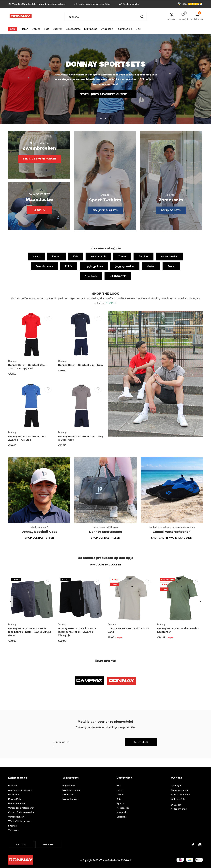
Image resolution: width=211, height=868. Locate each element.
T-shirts (143, 256)
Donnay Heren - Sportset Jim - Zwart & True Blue (27, 438)
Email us (48, 844)
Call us (21, 844)
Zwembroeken (44, 266)
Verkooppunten (16, 817)
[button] (101, 119)
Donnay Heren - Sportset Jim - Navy (81, 365)
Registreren (69, 785)
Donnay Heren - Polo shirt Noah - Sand (128, 630)
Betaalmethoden (17, 803)
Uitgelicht (107, 29)
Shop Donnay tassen (105, 538)
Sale (13, 29)
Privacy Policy (15, 799)
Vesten (151, 266)
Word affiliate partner (20, 821)
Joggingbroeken (125, 266)
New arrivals (98, 256)
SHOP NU (112, 303)
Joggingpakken (94, 266)
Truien (171, 266)
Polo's (69, 266)
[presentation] (10, 601)
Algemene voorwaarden (21, 790)
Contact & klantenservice (21, 812)
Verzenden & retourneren (21, 808)
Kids (47, 29)
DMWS (115, 860)
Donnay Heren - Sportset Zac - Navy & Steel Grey (81, 438)
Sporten (58, 29)
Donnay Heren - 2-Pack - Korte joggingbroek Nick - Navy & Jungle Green (30, 632)
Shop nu (39, 210)
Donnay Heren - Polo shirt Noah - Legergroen (178, 630)
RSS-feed (126, 860)
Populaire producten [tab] (106, 565)
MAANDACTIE (118, 276)
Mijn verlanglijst (70, 799)
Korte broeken (170, 256)
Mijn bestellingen (71, 790)
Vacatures (13, 830)
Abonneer (141, 742)
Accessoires (73, 29)
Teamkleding (124, 29)
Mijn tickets (68, 795)
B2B (138, 29)
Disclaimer (14, 795)
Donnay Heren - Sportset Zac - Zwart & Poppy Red (27, 367)
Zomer (122, 256)
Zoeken (142, 17)
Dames (36, 29)
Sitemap (13, 826)
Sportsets (91, 276)
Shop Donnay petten (39, 538)
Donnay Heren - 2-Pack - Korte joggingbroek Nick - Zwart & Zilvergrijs (77, 632)
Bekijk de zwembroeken (39, 159)
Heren (25, 29)
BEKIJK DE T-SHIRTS (105, 210)
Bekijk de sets (171, 210)
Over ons (13, 785)
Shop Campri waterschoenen (172, 538)
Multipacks (91, 29)
